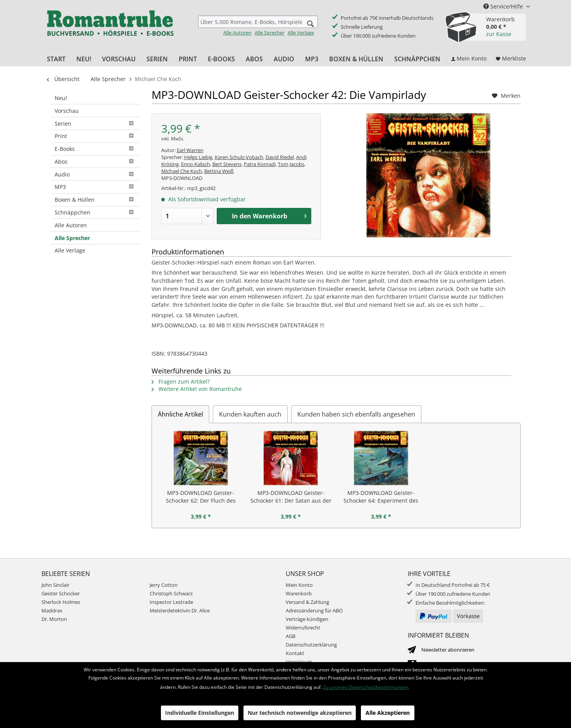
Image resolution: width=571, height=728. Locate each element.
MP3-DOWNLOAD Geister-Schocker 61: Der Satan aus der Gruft (291, 497)
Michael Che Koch (182, 171)
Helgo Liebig (198, 157)
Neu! (61, 98)
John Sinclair (55, 585)
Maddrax (52, 610)
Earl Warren (190, 150)
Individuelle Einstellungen (200, 713)
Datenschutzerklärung (311, 645)
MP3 (95, 187)
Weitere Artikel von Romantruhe (197, 389)
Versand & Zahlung (307, 602)
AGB (291, 636)
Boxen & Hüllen (95, 200)
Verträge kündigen (307, 619)
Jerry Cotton (164, 585)
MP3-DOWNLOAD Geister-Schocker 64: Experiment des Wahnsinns (381, 497)
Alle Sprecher (270, 33)
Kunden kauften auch (250, 414)
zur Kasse (499, 34)
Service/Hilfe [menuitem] (504, 6)
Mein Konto (299, 585)
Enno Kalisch (196, 164)
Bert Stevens (227, 164)
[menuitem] (258, 26)
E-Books (95, 149)
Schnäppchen (95, 212)
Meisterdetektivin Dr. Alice (180, 610)
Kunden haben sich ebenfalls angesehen (356, 414)
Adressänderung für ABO (314, 610)
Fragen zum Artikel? (181, 381)
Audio (95, 174)
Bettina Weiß (219, 171)
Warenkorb (299, 593)
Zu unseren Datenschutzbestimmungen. (366, 687)
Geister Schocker (61, 593)
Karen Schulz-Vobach (239, 157)
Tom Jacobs (291, 164)
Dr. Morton (54, 619)
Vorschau (67, 111)
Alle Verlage (301, 33)
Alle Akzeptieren (388, 713)
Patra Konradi (260, 164)
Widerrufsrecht (303, 628)
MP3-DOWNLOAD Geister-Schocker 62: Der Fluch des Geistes (201, 497)
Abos (95, 162)
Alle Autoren (237, 33)
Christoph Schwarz (171, 593)
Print (95, 136)
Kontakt (295, 653)
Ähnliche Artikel (180, 414)
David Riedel (280, 157)
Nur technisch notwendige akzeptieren (300, 713)
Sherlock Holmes (61, 602)
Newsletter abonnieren (448, 650)
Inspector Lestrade (171, 602)
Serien (95, 124)
